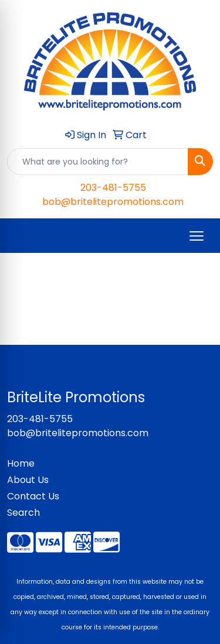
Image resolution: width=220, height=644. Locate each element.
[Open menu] (197, 236)
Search (23, 513)
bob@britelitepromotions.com (113, 202)
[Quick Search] (98, 162)
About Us (28, 480)
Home (21, 463)
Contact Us (33, 496)
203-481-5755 (113, 188)
